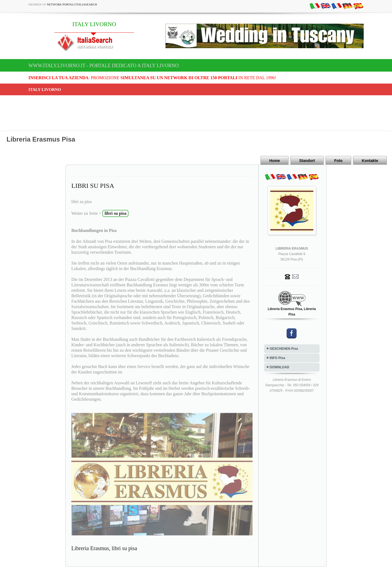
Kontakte (370, 161)
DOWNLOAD (280, 367)
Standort (307, 161)
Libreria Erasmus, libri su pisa (104, 548)
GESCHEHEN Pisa (284, 349)
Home (275, 161)
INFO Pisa (278, 358)
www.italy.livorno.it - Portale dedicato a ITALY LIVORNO (104, 66)
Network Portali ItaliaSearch (72, 4)
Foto (338, 161)
